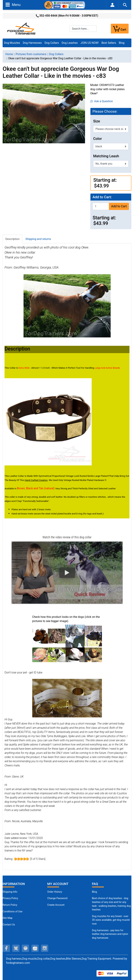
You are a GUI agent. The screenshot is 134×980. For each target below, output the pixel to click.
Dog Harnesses (32, 43)
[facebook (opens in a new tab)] (6, 948)
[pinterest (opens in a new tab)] (25, 948)
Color (98, 139)
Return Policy (10, 905)
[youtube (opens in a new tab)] (35, 948)
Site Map (7, 918)
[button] (67, 573)
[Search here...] (83, 29)
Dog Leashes (70, 43)
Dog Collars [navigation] (56, 54)
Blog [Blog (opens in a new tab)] (122, 43)
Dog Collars (52, 43)
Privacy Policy (10, 898)
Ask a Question (102, 101)
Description (12, 239)
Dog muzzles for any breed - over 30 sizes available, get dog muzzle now (111, 920)
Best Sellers (109, 43)
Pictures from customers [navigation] (31, 54)
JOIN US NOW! (90, 43)
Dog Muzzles (12, 43)
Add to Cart (119, 206)
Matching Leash (106, 156)
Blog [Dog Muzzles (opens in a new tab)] (95, 892)
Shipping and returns (38, 239)
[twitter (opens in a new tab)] (16, 948)
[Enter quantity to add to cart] (101, 206)
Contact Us (9, 925)
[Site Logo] (22, 28)
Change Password (57, 898)
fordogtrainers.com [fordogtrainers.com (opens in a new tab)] (18, 963)
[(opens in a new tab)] (40, 636)
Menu (13, 5)
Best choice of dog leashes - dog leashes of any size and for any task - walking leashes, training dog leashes (111, 904)
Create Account (56, 905)
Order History (55, 892)
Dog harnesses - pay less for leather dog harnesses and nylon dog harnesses (110, 934)
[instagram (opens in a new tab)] (45, 948)
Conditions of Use (13, 912)
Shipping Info (10, 892)
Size (97, 121)
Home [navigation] (9, 54)
